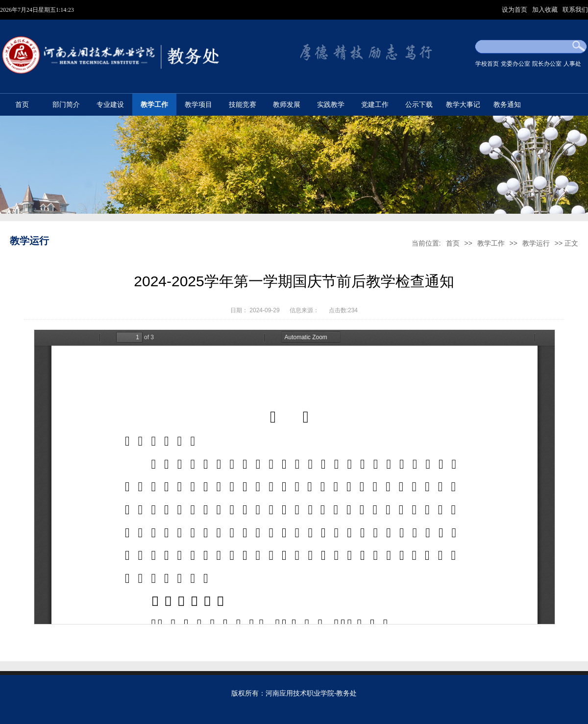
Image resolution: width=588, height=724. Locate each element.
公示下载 (419, 105)
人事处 (572, 64)
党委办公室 (515, 64)
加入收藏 (546, 10)
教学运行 (536, 243)
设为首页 (515, 10)
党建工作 (375, 105)
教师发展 (287, 105)
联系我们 (575, 10)
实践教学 (331, 105)
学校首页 (487, 64)
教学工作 (154, 105)
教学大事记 (463, 105)
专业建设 (110, 105)
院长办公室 (547, 64)
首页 (22, 105)
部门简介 (66, 105)
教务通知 (507, 105)
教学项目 (198, 105)
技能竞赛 (243, 105)
